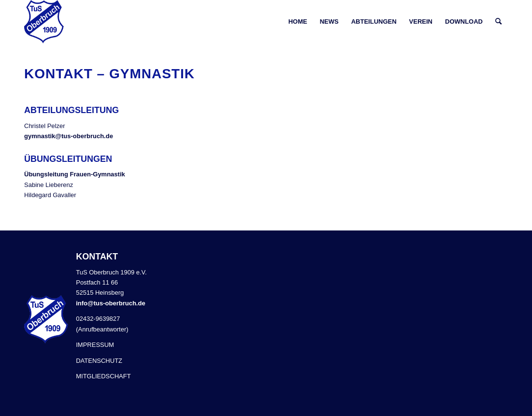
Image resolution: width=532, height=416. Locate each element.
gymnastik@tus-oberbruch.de (69, 136)
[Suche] (498, 22)
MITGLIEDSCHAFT (103, 376)
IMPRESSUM (95, 345)
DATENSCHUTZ (99, 361)
